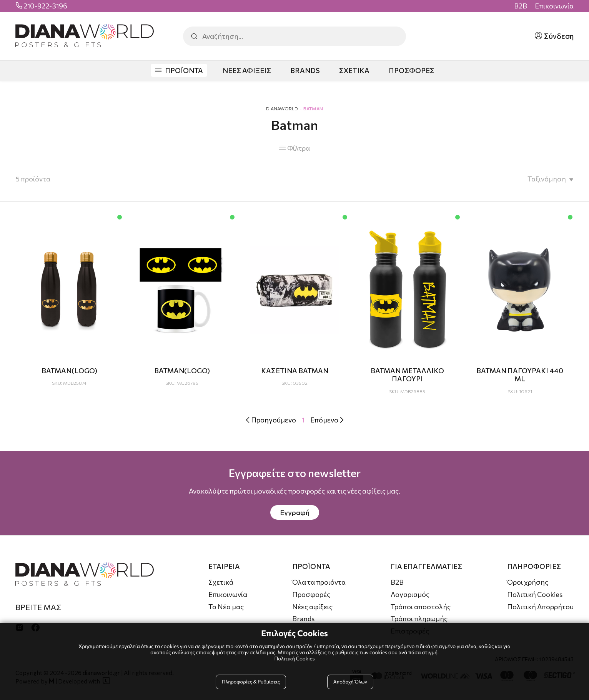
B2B (521, 6)
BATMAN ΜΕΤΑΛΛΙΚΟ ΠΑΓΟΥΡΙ (407, 375)
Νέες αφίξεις (312, 607)
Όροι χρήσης (528, 582)
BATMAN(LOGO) (69, 371)
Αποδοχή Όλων (350, 682)
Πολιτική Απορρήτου (540, 607)
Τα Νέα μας (226, 607)
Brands (303, 619)
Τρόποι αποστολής (421, 607)
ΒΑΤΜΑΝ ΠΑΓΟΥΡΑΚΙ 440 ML (520, 375)
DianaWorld (282, 108)
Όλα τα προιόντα (319, 582)
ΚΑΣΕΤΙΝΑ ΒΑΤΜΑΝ (295, 371)
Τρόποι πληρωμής (419, 619)
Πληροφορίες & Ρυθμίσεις (251, 682)
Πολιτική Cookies (535, 594)
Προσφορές (311, 594)
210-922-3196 (45, 6)
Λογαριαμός (410, 594)
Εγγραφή (295, 512)
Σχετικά (221, 582)
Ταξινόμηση (547, 179)
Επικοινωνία (554, 6)
